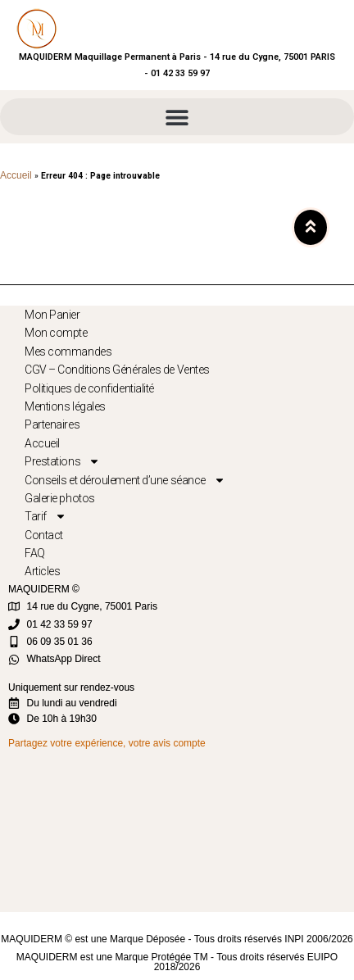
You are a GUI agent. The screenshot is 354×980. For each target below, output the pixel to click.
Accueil (16, 175)
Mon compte (56, 333)
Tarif (45, 516)
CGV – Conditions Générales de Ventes (117, 370)
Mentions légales (65, 406)
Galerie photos (60, 498)
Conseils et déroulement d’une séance (125, 480)
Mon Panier (52, 315)
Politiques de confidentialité (89, 388)
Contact (44, 535)
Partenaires (52, 424)
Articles (42, 571)
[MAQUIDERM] (173, 830)
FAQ (35, 553)
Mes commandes (68, 352)
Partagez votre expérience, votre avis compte (107, 743)
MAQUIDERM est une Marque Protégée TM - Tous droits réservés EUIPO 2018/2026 (177, 962)
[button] (177, 117)
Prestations (62, 461)
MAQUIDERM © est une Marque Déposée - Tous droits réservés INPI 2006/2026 (177, 939)
